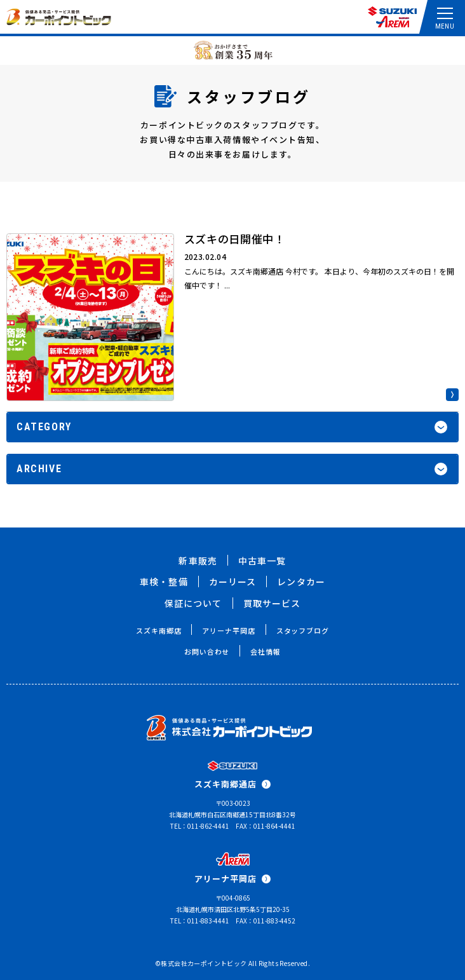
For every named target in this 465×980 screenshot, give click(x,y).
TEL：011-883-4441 (200, 921)
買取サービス (272, 603)
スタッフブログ (303, 630)
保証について (193, 603)
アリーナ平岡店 (228, 630)
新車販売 (198, 561)
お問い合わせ (207, 651)
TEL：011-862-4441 (200, 826)
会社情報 (266, 651)
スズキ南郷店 (158, 630)
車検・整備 (164, 582)
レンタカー (301, 582)
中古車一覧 (262, 561)
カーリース (233, 582)
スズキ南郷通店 (232, 784)
